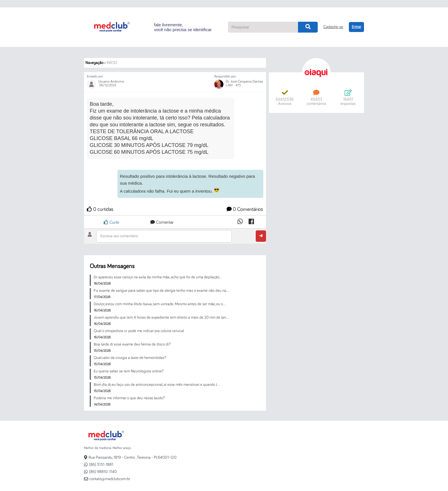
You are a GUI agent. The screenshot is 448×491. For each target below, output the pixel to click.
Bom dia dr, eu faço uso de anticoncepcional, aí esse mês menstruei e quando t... (157, 385)
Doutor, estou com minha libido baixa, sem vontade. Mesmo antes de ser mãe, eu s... (160, 304)
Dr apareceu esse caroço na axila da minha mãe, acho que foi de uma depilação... (158, 277)
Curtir (112, 222)
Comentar (162, 222)
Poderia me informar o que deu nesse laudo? (129, 398)
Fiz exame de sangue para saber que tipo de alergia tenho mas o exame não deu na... (161, 291)
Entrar (356, 27)
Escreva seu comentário (119, 236)
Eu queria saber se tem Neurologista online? (129, 371)
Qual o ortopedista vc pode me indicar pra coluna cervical (139, 331)
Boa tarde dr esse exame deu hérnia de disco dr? (132, 344)
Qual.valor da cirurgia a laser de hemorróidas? (130, 358)
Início (112, 63)
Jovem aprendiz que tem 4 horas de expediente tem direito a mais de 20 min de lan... (161, 318)
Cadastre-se (333, 27)
